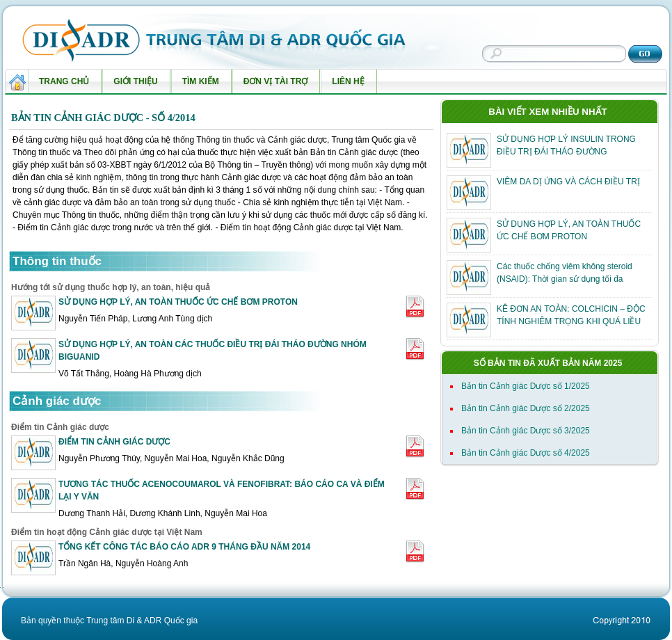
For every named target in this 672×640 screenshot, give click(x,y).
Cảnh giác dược (57, 401)
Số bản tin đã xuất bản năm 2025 (548, 363)
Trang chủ (64, 81)
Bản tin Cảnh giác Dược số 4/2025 (526, 453)
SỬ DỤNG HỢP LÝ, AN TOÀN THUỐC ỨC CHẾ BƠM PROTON (178, 302)
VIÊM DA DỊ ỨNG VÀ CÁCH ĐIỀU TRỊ (568, 182)
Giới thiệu (132, 85)
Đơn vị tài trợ (273, 85)
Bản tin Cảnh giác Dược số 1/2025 (526, 386)
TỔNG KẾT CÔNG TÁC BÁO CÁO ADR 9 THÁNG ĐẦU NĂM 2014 (184, 547)
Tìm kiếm (198, 85)
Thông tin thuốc (57, 261)
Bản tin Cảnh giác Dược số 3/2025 (526, 431)
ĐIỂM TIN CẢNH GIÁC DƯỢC (114, 442)
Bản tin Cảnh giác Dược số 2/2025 (526, 408)
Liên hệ (345, 85)
